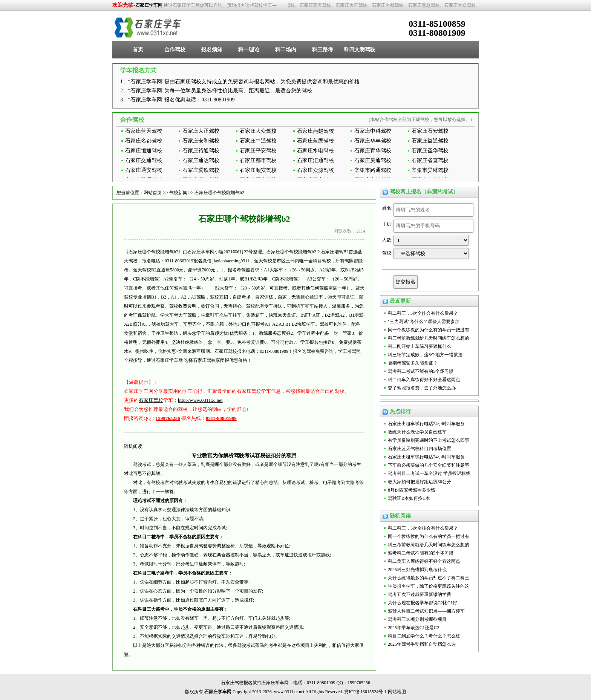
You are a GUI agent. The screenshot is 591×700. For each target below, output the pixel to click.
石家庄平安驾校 (258, 151)
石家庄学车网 (149, 5)
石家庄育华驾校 (373, 151)
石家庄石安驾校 (430, 131)
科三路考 (323, 50)
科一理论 (249, 50)
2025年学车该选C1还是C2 (413, 628)
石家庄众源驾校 (315, 170)
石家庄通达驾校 (201, 160)
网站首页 (153, 193)
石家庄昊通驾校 (373, 160)
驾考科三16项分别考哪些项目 (417, 619)
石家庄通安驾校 (144, 170)
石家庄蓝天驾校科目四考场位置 (420, 449)
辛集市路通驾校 (373, 170)
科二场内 (286, 50)
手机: (387, 224)
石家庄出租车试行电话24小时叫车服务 (426, 424)
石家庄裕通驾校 (201, 151)
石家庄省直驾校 (430, 160)
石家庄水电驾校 (315, 151)
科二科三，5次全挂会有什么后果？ (423, 313)
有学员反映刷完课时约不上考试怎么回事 (429, 440)
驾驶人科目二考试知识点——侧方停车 (426, 611)
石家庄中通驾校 (258, 141)
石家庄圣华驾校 (430, 151)
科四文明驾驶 (360, 50)
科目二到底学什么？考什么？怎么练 (424, 636)
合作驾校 (175, 50)
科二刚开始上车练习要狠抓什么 (420, 346)
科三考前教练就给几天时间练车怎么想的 (429, 338)
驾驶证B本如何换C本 (409, 498)
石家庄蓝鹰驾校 (315, 141)
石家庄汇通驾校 (315, 160)
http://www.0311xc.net (200, 400)
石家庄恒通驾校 (144, 151)
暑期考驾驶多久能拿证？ (413, 363)
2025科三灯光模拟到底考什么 (417, 570)
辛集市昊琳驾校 (430, 170)
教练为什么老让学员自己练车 (417, 432)
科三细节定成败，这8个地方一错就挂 (425, 355)
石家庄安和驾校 (201, 141)
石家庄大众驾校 (258, 131)
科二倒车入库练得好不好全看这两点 (424, 380)
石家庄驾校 (151, 400)
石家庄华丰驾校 (373, 141)
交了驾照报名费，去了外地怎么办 (422, 388)
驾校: (387, 253)
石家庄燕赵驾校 (315, 131)
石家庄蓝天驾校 (144, 131)
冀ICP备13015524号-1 (365, 692)
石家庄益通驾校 (430, 141)
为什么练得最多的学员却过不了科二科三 (429, 578)
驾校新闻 (178, 193)
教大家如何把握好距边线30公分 (420, 482)
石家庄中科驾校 (373, 131)
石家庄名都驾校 (144, 141)
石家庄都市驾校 (258, 160)
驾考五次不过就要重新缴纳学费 (420, 594)
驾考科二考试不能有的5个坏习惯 (421, 371)
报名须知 (212, 50)
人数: (387, 240)
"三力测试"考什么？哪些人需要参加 (424, 322)
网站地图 (397, 692)
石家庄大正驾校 (201, 131)
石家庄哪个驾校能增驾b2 (219, 193)
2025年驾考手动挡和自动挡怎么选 (422, 644)
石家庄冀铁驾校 (201, 170)
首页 (138, 50)
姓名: (387, 208)
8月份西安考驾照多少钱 (412, 490)
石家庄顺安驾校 (258, 170)
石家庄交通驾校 (144, 160)
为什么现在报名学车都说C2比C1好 (423, 603)
